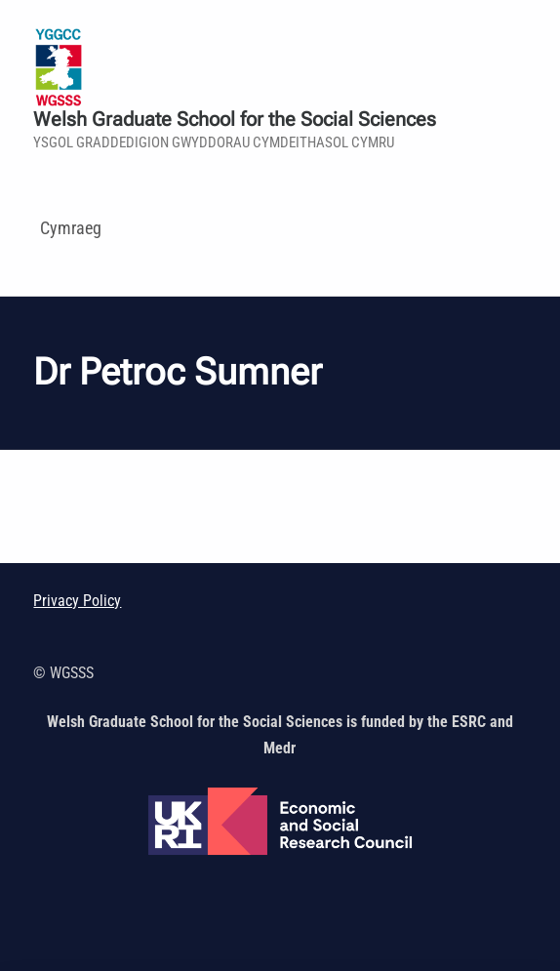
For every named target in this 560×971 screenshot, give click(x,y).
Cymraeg (71, 228)
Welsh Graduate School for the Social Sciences (235, 120)
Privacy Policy (77, 601)
